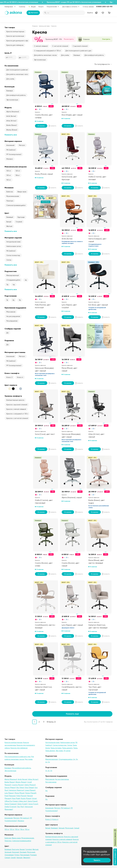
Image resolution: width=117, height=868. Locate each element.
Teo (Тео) (21, 807)
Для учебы (10, 79)
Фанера (10, 159)
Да (7, 333)
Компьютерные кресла (15, 400)
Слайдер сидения (13, 329)
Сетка (9, 260)
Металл (22, 145)
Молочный (31, 852)
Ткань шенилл (67, 748)
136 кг (18, 175)
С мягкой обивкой (41, 46)
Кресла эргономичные (15, 36)
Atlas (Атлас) (11, 121)
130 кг (9, 175)
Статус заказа (88, 7)
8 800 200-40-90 (104, 7)
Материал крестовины (15, 352)
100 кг (9, 171)
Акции (32, 7)
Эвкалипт (27, 858)
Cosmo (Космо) (18, 785)
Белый (9, 222)
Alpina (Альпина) (13, 112)
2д (26, 280)
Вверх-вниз (22, 192)
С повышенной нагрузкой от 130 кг (47, 51)
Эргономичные (12, 100)
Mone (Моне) (20, 793)
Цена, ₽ (8, 53)
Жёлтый (9, 226)
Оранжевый (9, 855)
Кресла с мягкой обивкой (16, 409)
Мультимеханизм (13, 196)
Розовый (33, 855)
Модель (8, 107)
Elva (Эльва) (30, 787)
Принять (97, 860)
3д (7, 284)
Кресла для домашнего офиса (18, 41)
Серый (7, 858)
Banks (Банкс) (12, 125)
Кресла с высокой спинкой (17, 405)
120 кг (18, 171)
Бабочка (10, 192)
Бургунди (21, 217)
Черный (19, 858)
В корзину (41, 126)
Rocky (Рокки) (26, 798)
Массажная (11, 312)
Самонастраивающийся (16, 205)
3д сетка (67, 751)
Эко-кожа (59, 751)
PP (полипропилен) (14, 154)
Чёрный (61, 828)
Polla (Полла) (21, 796)
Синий (13, 858)
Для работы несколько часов (18, 74)
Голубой (19, 222)
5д (49, 762)
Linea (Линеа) (30, 790)
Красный (15, 852)
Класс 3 (9, 377)
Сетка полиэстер (13, 255)
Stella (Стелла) (10, 807)
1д (7, 300)
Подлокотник (11, 271)
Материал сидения (13, 238)
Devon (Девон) (10, 787)
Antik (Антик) (11, 116)
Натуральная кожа (13, 242)
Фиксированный (13, 275)
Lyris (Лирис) (9, 793)
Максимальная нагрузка (16, 167)
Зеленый (8, 852)
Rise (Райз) (16, 798)
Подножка (9, 340)
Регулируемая (12, 321)
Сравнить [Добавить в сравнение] (52, 126)
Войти (90, 13)
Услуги (41, 7)
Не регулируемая (13, 316)
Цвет (7, 213)
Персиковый (25, 855)
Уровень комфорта (13, 396)
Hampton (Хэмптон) (17, 790)
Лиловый (23, 852)
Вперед (50, 722)
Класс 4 (20, 377)
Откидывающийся (13, 280)
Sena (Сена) (33, 801)
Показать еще (72, 714)
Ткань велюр (50, 751)
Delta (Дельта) (30, 785)
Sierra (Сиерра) (11, 804)
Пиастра (10, 201)
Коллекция (9, 87)
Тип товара (10, 27)
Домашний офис (45, 26)
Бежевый (10, 217)
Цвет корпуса (11, 385)
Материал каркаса (13, 141)
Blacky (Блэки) (12, 130)
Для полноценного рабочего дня (18, 70)
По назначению (11, 66)
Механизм (9, 188)
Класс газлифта (12, 373)
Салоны (22, 7)
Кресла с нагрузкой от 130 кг (18, 414)
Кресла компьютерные (15, 32)
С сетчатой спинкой (60, 46)
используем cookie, (97, 851)
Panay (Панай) (31, 793)
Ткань (75, 748)
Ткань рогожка (56, 748)
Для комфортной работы (16, 95)
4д (14, 284)
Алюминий (10, 145)
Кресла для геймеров (15, 45)
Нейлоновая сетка (14, 246)
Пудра (17, 855)
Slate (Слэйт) (23, 804)
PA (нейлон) (11, 150)
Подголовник (11, 296)
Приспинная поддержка (15, 308)
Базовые (10, 91)
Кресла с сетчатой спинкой (17, 418)
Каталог (33, 13)
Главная (35, 26)
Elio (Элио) (20, 787)
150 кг (9, 180)
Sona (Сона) (33, 804)
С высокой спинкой (80, 46)
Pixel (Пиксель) (10, 796)
